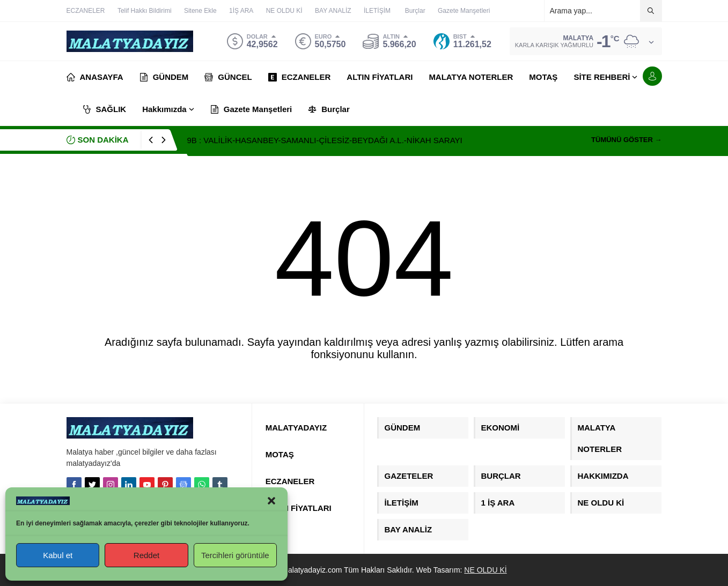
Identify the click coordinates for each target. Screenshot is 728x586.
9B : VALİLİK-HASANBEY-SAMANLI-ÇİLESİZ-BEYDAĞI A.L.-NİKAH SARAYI (325, 140)
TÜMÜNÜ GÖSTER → (626, 140)
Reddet (146, 555)
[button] (271, 501)
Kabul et (58, 555)
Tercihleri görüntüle (235, 555)
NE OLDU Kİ (485, 570)
